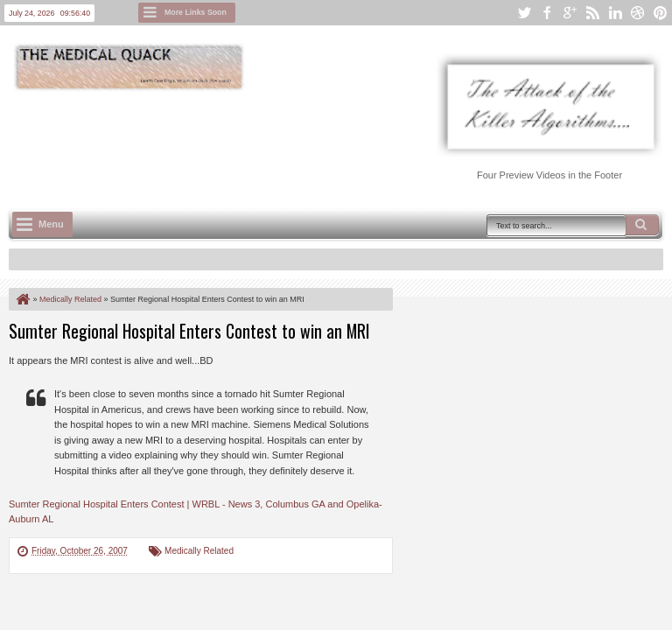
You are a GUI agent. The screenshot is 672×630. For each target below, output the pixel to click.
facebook (547, 13)
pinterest (661, 13)
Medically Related (199, 551)
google (570, 13)
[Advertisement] (327, 141)
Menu (51, 224)
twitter (524, 13)
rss (592, 13)
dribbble (638, 13)
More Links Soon (196, 12)
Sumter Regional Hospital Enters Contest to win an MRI (189, 331)
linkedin (615, 13)
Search (642, 225)
